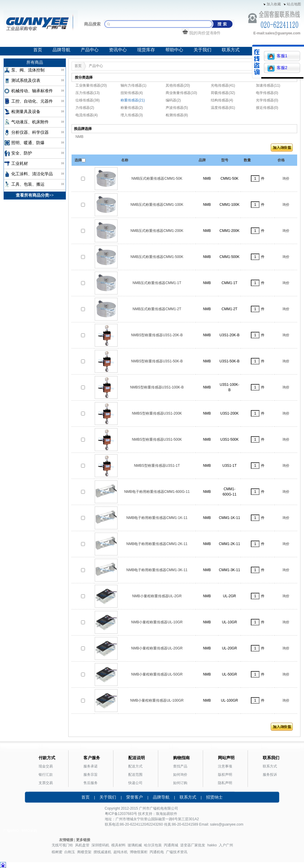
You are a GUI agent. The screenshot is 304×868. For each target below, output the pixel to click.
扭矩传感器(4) (132, 93)
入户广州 (226, 845)
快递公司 (135, 783)
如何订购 (180, 783)
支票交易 (46, 783)
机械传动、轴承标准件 (32, 91)
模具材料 (118, 845)
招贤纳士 (214, 797)
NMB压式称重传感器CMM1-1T (157, 283)
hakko (212, 845)
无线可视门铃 (62, 845)
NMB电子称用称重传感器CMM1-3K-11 (157, 570)
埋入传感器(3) (132, 115)
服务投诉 (270, 775)
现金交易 (46, 766)
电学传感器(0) (267, 93)
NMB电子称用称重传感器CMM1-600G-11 (157, 492)
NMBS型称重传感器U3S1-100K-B (157, 387)
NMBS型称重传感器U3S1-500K (157, 439)
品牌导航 (61, 50)
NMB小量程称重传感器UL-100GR (157, 700)
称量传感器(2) (132, 108)
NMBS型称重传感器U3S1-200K (157, 413)
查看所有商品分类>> (35, 195)
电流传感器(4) (87, 115)
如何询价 (180, 775)
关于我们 (202, 50)
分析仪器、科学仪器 (30, 132)
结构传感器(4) (222, 100)
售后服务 (91, 783)
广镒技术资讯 (177, 852)
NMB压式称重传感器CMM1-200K (157, 231)
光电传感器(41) (223, 85)
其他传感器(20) (178, 85)
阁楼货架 (84, 852)
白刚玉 (70, 852)
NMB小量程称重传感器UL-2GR (157, 596)
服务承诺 (91, 766)
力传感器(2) (85, 108)
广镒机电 (157, 808)
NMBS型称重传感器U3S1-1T (157, 466)
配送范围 (135, 775)
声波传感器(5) (177, 108)
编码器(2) (173, 100)
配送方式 (135, 766)
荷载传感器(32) (223, 93)
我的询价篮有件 (201, 33)
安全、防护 (22, 153)
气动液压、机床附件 (30, 122)
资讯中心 (118, 50)
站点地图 (294, 4)
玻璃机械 (135, 845)
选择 (78, 160)
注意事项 (225, 766)
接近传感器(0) (267, 108)
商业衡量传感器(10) (181, 93)
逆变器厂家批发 (193, 845)
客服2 (277, 68)
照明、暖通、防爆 (28, 143)
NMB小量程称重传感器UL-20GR (157, 648)
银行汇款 (46, 775)
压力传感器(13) (87, 93)
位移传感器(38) (87, 100)
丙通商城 (171, 845)
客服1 (277, 56)
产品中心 (90, 50)
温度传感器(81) (223, 108)
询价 (286, 179)
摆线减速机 (102, 852)
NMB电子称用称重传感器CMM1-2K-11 (157, 544)
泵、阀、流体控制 (28, 70)
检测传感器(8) (177, 115)
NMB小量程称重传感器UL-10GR (157, 622)
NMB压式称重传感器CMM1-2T (157, 309)
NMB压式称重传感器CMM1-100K (157, 205)
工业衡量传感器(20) (91, 85)
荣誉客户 (134, 797)
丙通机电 (157, 852)
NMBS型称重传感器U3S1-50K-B (157, 361)
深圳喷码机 (100, 845)
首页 (38, 50)
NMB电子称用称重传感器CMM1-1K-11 (157, 518)
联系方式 (231, 50)
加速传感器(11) (268, 85)
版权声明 (225, 775)
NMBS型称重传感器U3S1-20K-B (157, 335)
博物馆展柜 (139, 852)
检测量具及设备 (26, 112)
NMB (79, 137)
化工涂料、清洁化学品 (32, 174)
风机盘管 (82, 845)
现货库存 (146, 50)
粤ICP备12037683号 (121, 814)
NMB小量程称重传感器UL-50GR (157, 674)
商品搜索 (92, 24)
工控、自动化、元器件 (32, 101)
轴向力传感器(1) (133, 85)
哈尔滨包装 (153, 845)
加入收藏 (274, 4)
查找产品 (180, 766)
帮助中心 (174, 50)
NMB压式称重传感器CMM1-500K (157, 257)
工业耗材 (20, 164)
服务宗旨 (91, 775)
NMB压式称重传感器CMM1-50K (157, 179)
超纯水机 (121, 852)
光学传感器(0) (267, 100)
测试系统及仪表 (26, 81)
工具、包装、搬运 (28, 184)
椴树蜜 (57, 852)
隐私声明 (225, 783)
